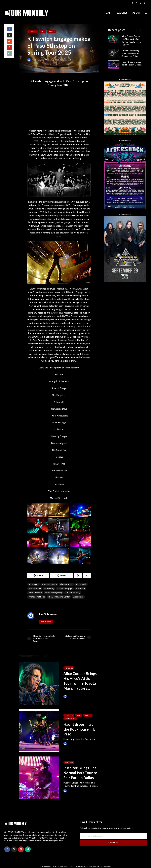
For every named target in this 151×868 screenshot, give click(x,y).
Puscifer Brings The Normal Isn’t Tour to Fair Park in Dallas (80, 773)
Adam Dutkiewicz (49, 584)
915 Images (34, 584)
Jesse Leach (81, 584)
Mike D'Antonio (35, 593)
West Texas (78, 597)
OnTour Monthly (73, 593)
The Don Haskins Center (59, 597)
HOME (107, 13)
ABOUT (136, 13)
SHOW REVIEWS (70, 719)
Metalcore (80, 588)
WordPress (107, 861)
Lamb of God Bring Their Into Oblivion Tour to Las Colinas (131, 53)
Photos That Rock (37, 597)
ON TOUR (52, 32)
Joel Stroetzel (35, 588)
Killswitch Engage (65, 588)
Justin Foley (49, 588)
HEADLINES (122, 13)
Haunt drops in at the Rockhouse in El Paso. (80, 729)
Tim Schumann (35, 60)
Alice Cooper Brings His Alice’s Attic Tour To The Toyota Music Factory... (80, 681)
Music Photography (54, 593)
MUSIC (43, 32)
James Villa (70, 696)
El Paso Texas (66, 584)
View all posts (46, 622)
